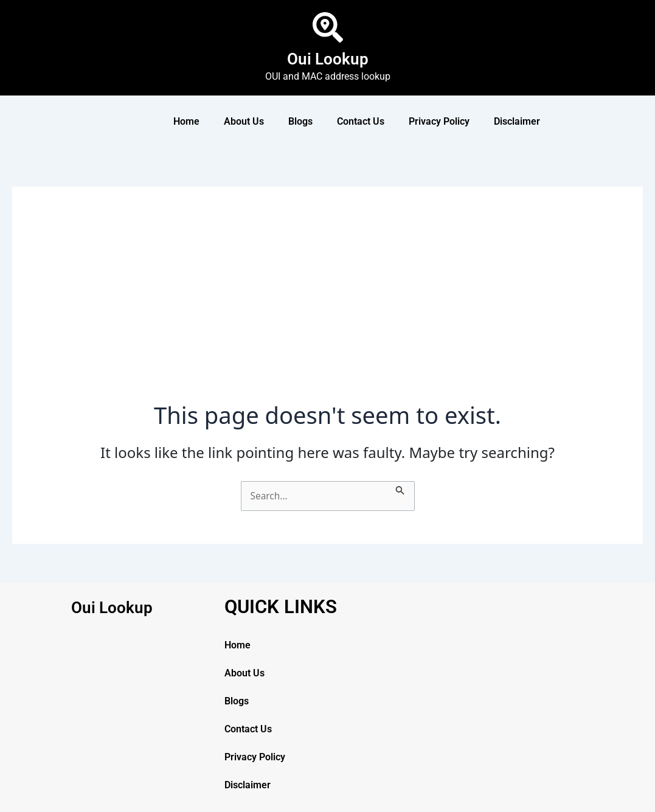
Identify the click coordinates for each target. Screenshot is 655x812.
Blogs (300, 121)
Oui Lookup (327, 58)
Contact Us (361, 121)
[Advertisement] (328, 310)
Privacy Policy (439, 121)
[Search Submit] (402, 488)
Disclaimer (517, 121)
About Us (244, 121)
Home (186, 121)
